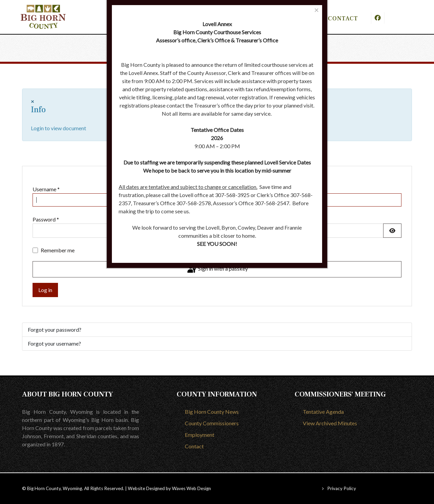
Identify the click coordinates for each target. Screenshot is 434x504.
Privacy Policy (342, 488)
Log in (45, 290)
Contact (194, 446)
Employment (200, 435)
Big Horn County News (212, 412)
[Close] (317, 10)
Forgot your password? (55, 329)
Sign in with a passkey (217, 269)
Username (46, 189)
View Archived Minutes (330, 423)
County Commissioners (212, 423)
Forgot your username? (54, 343)
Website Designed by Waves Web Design (169, 488)
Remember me (58, 250)
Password (46, 219)
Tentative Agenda (323, 412)
